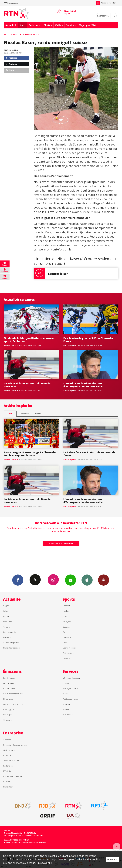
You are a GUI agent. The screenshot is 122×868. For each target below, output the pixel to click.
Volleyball (67, 622)
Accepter (112, 860)
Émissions (35, 25)
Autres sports (31, 35)
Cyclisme (67, 627)
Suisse (6, 611)
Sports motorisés (70, 648)
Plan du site (38, 836)
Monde (6, 616)
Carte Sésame (9, 750)
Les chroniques (10, 683)
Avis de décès (69, 715)
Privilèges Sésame (71, 688)
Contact (7, 782)
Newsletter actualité (12, 648)
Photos (48, 25)
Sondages (7, 715)
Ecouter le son (51, 273)
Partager (11, 58)
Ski (64, 632)
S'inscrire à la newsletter (61, 543)
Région (6, 606)
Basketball (67, 616)
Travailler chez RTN (11, 761)
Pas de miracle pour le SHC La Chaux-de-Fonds (88, 340)
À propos (7, 740)
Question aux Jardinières (14, 704)
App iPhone (87, 580)
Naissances (8, 699)
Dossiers (7, 637)
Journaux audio (10, 632)
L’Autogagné (8, 709)
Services (71, 25)
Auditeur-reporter (106, 3)
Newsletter (8, 787)
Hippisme (67, 637)
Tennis (66, 643)
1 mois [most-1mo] (38, 414)
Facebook (18, 580)
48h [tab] (10, 414)
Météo (66, 694)
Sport (22, 25)
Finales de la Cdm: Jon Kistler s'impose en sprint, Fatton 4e (30, 340)
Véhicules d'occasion (72, 678)
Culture (7, 627)
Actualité (11, 25)
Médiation (8, 771)
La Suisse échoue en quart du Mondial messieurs (28, 385)
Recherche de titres (12, 688)
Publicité (7, 755)
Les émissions (9, 678)
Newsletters (71, 580)
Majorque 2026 (87, 25)
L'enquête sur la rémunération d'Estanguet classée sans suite (83, 385)
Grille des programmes (13, 694)
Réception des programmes (15, 745)
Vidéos (59, 25)
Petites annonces (70, 699)
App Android (104, 580)
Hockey (66, 611)
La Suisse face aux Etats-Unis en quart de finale (89, 454)
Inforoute (67, 704)
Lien (10, 70)
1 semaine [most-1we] (24, 414)
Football (66, 606)
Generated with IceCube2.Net (34, 842)
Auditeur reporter (11, 643)
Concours (7, 720)
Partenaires (8, 766)
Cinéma (66, 683)
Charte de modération (13, 776)
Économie (8, 622)
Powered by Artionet (12, 842)
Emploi (66, 709)
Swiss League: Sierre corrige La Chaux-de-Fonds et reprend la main (30, 454)
